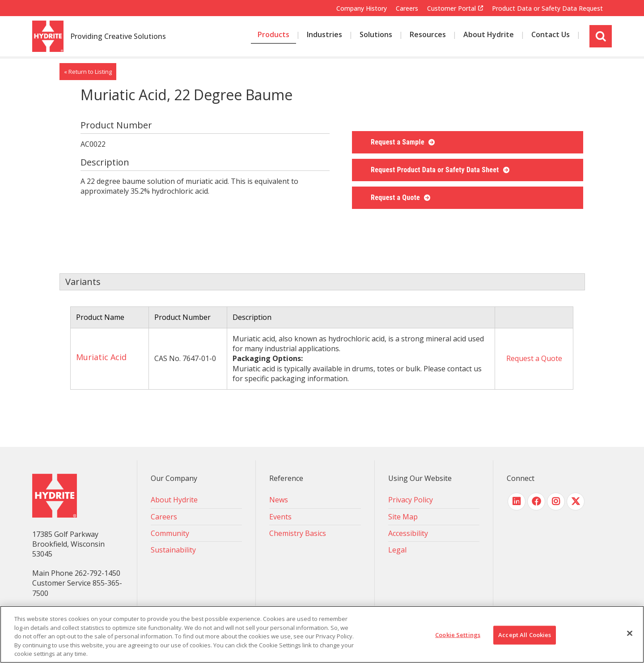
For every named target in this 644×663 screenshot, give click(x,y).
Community (170, 533)
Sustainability (173, 550)
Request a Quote (396, 198)
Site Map (403, 517)
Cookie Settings (458, 635)
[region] (322, 634)
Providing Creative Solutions (118, 37)
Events (280, 517)
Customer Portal (451, 8)
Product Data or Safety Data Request (547, 8)
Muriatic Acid (101, 357)
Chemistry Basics (298, 533)
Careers (407, 8)
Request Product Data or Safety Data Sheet (436, 170)
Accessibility (408, 533)
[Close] (630, 633)
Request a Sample (398, 142)
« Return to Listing (88, 72)
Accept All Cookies (525, 635)
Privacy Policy (411, 500)
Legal (397, 550)
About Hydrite (174, 500)
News (279, 500)
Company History (362, 8)
